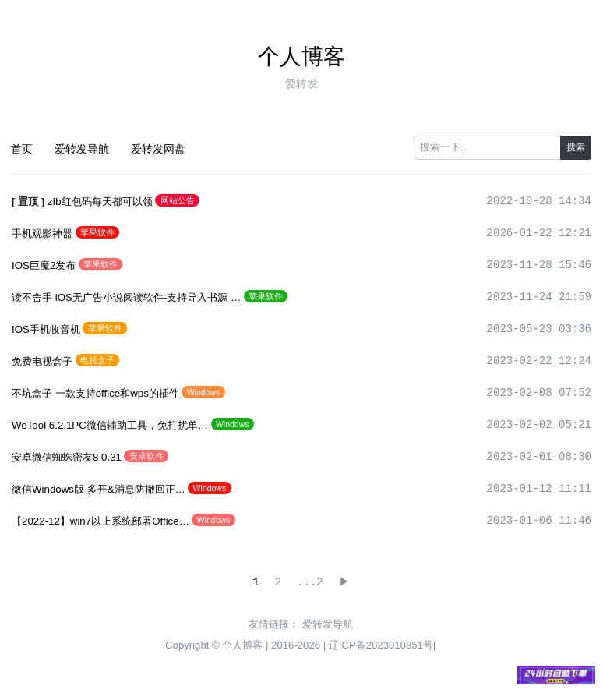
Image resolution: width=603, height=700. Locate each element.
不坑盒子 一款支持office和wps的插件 (95, 393)
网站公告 (178, 200)
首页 (22, 149)
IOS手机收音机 (46, 329)
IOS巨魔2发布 (44, 265)
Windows (204, 392)
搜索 (576, 147)
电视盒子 (97, 360)
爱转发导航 (82, 149)
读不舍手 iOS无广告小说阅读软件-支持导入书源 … (126, 297)
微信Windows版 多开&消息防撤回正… (99, 489)
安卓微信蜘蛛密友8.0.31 (67, 457)
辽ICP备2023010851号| (383, 645)
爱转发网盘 (158, 149)
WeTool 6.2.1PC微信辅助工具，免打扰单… (110, 425)
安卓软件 (146, 456)
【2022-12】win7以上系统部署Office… (100, 521)
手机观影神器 (42, 233)
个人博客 (301, 57)
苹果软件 (97, 232)
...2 (309, 583)
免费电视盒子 (42, 361)
